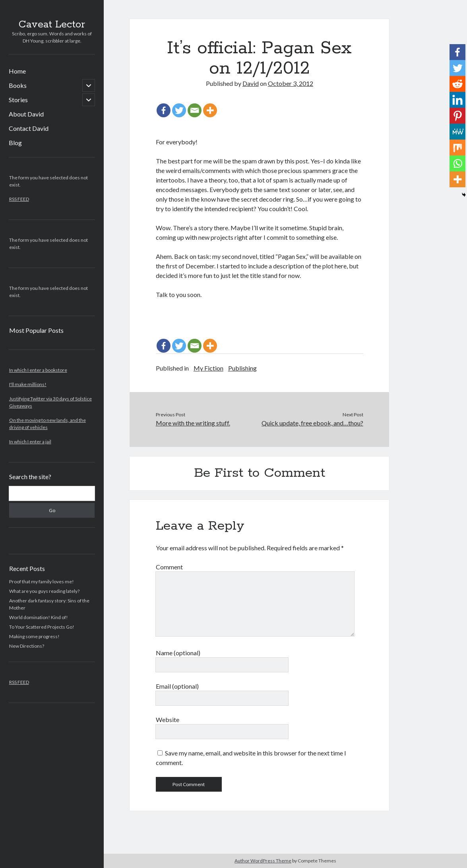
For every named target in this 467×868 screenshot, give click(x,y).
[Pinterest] (457, 116)
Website (168, 719)
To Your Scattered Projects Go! (42, 627)
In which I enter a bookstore (38, 370)
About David (26, 114)
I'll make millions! (28, 384)
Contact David (29, 128)
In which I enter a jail (30, 442)
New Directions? (27, 646)
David (251, 83)
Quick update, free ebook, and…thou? (312, 423)
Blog (15, 143)
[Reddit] (457, 84)
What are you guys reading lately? (44, 591)
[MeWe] (457, 132)
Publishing (242, 368)
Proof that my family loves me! (42, 582)
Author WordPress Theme (263, 861)
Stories (18, 100)
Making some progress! (34, 636)
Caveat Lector (52, 25)
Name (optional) (178, 653)
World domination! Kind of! (39, 617)
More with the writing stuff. (193, 423)
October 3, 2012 (291, 83)
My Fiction (208, 368)
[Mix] (457, 148)
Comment (169, 567)
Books (18, 85)
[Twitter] (179, 110)
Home (17, 71)
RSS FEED (19, 199)
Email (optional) (177, 686)
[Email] (195, 110)
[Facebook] (164, 110)
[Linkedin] (457, 100)
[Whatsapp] (457, 163)
